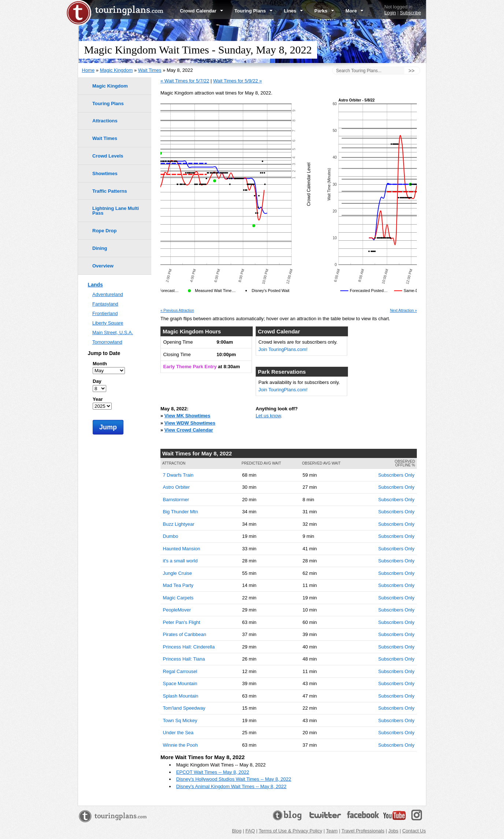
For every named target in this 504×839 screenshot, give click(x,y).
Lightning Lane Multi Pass (116, 211)
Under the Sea (178, 733)
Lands (95, 285)
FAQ (250, 831)
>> (411, 71)
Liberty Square (108, 323)
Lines (293, 11)
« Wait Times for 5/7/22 (185, 81)
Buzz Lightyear (179, 524)
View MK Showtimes (187, 416)
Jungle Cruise (178, 573)
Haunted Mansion (182, 549)
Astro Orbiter (177, 487)
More (354, 11)
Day (97, 381)
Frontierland (105, 313)
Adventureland (108, 294)
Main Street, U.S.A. (113, 332)
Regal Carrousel (180, 671)
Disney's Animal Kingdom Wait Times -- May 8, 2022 (231, 786)
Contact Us (414, 831)
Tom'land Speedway (184, 708)
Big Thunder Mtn (181, 512)
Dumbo (171, 536)
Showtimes (105, 173)
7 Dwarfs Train (178, 475)
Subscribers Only (396, 475)
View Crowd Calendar (189, 430)
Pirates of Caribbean (185, 634)
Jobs (393, 831)
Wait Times (150, 70)
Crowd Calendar (201, 11)
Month (100, 364)
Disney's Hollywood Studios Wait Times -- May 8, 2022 (234, 779)
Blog (237, 831)
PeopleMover (177, 610)
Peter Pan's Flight (182, 622)
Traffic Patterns (110, 191)
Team (332, 831)
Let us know (268, 416)
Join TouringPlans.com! (283, 349)
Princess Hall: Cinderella (189, 647)
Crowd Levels (108, 156)
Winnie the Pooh (180, 745)
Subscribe (411, 13)
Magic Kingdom (116, 70)
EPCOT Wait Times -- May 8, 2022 (213, 772)
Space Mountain (180, 683)
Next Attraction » (403, 311)
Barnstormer (176, 500)
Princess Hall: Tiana (184, 659)
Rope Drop (104, 231)
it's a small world (180, 561)
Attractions (105, 121)
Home (88, 70)
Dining (100, 248)
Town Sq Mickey (180, 720)
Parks (324, 11)
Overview (103, 266)
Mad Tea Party (178, 585)
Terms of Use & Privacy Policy (290, 831)
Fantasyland (105, 304)
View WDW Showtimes (190, 423)
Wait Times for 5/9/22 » (238, 81)
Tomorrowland (107, 342)
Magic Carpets (178, 598)
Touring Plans (253, 11)
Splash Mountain (181, 696)
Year (98, 399)
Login (390, 13)
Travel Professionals (363, 831)
